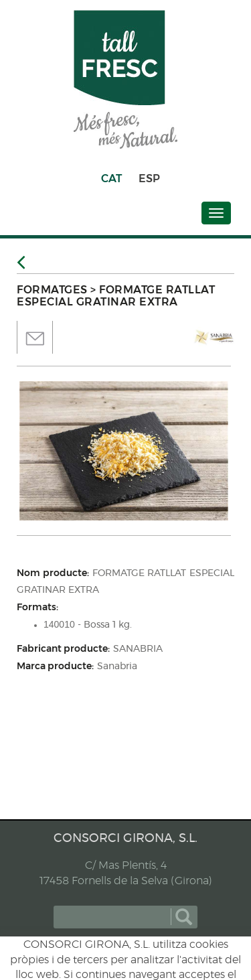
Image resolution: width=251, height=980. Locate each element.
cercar (184, 917)
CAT (111, 179)
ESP (149, 179)
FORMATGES (52, 290)
